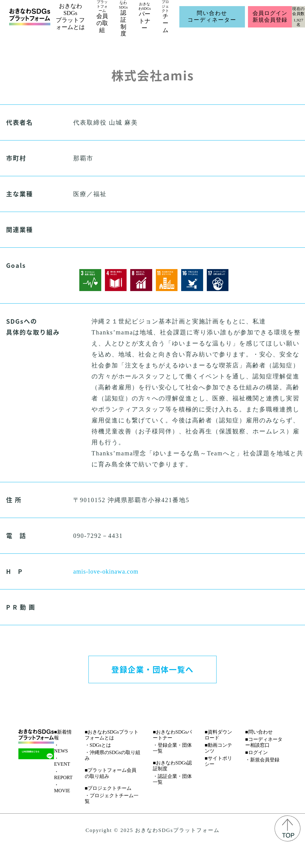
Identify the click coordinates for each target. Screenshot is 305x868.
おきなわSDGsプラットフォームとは (70, 16)
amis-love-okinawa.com (106, 571)
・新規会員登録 (262, 760)
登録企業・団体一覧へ (152, 669)
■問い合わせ (259, 732)
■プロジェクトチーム (108, 788)
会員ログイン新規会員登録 (270, 16)
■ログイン (257, 752)
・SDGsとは (98, 745)
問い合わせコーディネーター (212, 16)
